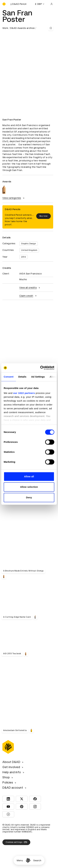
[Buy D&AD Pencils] (19, 4)
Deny (29, 497)
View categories (14, 198)
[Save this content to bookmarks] (51, 28)
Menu (20, 860)
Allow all (29, 476)
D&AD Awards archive (22, 28)
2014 (24, 257)
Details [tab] (22, 377)
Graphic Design (29, 244)
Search (37, 860)
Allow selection (29, 487)
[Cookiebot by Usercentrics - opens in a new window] (41, 368)
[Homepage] (28, 860)
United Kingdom (29, 250)
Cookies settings (16, 842)
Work (5, 28)
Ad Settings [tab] (38, 377)
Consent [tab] (9, 377)
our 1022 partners (24, 393)
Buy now (44, 216)
